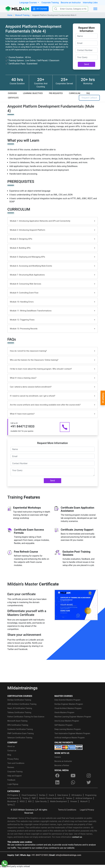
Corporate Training (50, 3)
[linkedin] (57, 782)
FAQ (88, 93)
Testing (25, 798)
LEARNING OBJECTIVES (33, 93)
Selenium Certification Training (20, 738)
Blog (9, 755)
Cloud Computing (29, 795)
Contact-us (103, 398)
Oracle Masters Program (64, 712)
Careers (58, 757)
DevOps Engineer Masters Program (69, 704)
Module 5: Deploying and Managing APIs (28, 257)
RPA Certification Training (18, 725)
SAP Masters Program (64, 725)
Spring (10, 805)
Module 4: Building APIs (20, 248)
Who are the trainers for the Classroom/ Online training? (34, 360)
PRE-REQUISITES (56, 93)
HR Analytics (77, 795)
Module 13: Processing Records (24, 329)
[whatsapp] (73, 782)
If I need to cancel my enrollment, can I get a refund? (33, 396)
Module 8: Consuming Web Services (26, 284)
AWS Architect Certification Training (22, 704)
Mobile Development (58, 801)
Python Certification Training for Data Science (26, 717)
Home (10, 15)
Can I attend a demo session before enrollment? (31, 387)
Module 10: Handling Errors (22, 302)
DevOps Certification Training (19, 700)
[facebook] (57, 775)
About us (11, 746)
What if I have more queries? (22, 414)
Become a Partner (62, 765)
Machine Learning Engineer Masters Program (73, 717)
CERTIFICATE (13, 98)
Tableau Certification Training (19, 712)
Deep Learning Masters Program (68, 729)
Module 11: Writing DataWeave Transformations (31, 311)
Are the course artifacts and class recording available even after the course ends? (45, 405)
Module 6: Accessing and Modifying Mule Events (31, 266)
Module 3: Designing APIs (21, 239)
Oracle (51, 795)
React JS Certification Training (20, 708)
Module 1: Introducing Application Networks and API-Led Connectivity (40, 221)
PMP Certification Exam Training (21, 733)
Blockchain (12, 801)
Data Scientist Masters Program (67, 700)
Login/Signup (13, 784)
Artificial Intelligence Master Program (70, 738)
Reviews (11, 767)
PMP (34, 798)
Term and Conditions (16, 763)
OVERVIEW (12, 93)
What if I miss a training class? (23, 378)
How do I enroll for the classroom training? (28, 351)
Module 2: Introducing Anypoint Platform (28, 230)
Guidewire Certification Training (20, 729)
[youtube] (73, 775)
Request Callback (89, 98)
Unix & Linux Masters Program (67, 721)
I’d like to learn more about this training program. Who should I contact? (41, 369)
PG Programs (13, 795)
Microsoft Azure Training (17, 721)
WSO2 (22, 801)
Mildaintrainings (23, 688)
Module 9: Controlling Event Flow (24, 293)
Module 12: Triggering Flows (22, 320)
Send (87, 64)
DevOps (42, 795)
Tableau (69, 798)
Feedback (11, 780)
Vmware (74, 801)
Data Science (63, 795)
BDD (30, 801)
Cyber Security (41, 801)
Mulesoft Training (22, 15)
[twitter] (89, 782)
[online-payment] (69, 747)
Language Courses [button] (28, 3)
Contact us (12, 751)
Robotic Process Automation (51, 798)
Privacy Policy (13, 759)
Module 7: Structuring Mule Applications (27, 275)
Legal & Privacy (87, 810)
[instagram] (89, 775)
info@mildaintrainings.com (68, 855)
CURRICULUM (75, 93)
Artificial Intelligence (84, 798)
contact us (77, 837)
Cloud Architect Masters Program (68, 708)
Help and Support (15, 776)
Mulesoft (84, 801)
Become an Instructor (71, 3)
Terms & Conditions (67, 810)
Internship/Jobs (90, 3)
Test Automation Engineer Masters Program (72, 733)
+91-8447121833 (40, 855)
